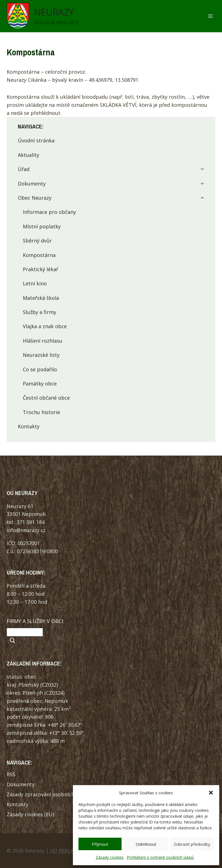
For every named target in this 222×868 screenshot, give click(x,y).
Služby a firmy (40, 312)
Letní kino (35, 283)
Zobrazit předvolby (192, 844)
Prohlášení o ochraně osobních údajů (160, 857)
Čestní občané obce (46, 398)
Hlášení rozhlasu (43, 341)
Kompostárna (39, 255)
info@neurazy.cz (26, 530)
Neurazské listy (41, 355)
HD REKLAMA (66, 850)
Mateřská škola (41, 298)
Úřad (24, 169)
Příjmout (100, 844)
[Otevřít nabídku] (210, 16)
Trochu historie (41, 412)
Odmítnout (146, 844)
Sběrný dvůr (37, 241)
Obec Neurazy (35, 198)
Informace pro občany (49, 212)
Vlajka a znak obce (45, 326)
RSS (11, 774)
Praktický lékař (40, 269)
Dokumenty (32, 184)
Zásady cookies (110, 857)
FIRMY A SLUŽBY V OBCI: (35, 621)
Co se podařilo (40, 369)
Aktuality (29, 155)
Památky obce (40, 384)
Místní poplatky (42, 226)
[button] (211, 793)
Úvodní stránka (36, 140)
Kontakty (29, 426)
